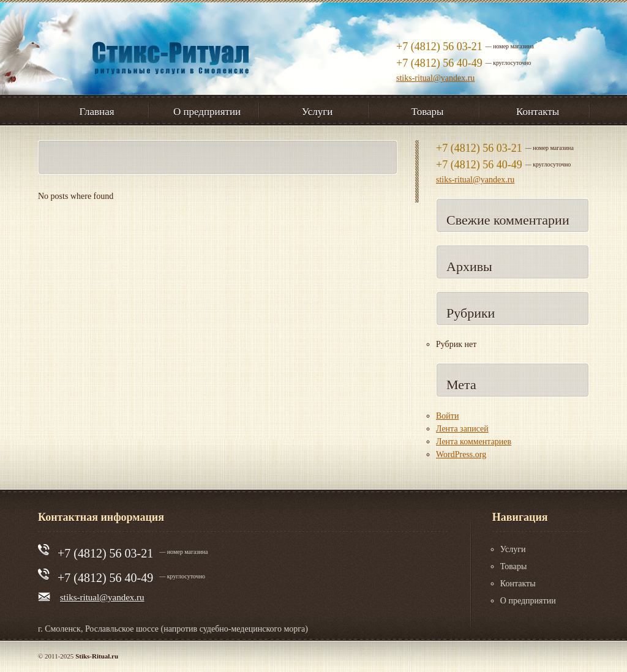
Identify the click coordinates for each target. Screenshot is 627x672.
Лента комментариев (474, 442)
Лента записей (462, 429)
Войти (447, 416)
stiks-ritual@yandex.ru (435, 78)
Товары (514, 566)
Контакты (518, 584)
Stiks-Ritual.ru (97, 656)
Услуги (513, 549)
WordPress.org (461, 454)
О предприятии (528, 601)
